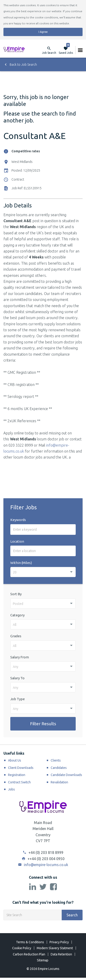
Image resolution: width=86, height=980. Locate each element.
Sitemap (43, 960)
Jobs (11, 789)
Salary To (17, 678)
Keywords (18, 520)
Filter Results (43, 724)
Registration (17, 775)
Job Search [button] (49, 53)
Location (17, 541)
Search (72, 915)
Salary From (20, 657)
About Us (15, 760)
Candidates (59, 768)
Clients (56, 760)
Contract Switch (19, 782)
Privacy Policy (59, 942)
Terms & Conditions (30, 942)
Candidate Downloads (66, 775)
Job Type (18, 699)
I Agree (43, 32)
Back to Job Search (20, 65)
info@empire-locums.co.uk (43, 865)
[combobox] (43, 572)
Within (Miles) (21, 563)
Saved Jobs (66, 50)
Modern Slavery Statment (55, 948)
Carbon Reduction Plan (29, 954)
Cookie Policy (22, 948)
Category (17, 615)
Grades (16, 636)
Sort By (16, 594)
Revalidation (59, 782)
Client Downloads (21, 768)
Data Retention (61, 954)
